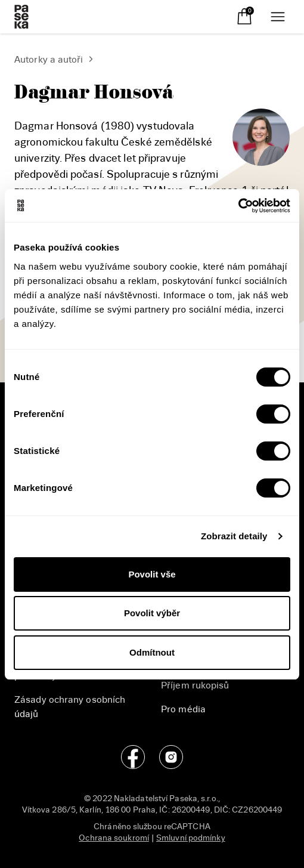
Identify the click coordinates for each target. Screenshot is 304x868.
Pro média (183, 709)
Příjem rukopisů (195, 685)
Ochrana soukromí (114, 838)
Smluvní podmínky (191, 838)
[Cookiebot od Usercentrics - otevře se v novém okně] (238, 206)
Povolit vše (152, 574)
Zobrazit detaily (234, 536)
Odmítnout (152, 652)
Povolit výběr (152, 613)
